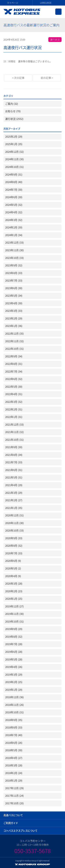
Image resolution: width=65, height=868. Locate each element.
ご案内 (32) (12, 104)
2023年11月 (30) (14, 250)
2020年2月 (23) (14, 591)
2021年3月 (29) (14, 493)
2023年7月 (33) (14, 280)
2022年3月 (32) (14, 402)
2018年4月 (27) (14, 758)
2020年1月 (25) (14, 599)
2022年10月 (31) (14, 349)
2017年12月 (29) (14, 788)
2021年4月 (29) (14, 485)
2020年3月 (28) (14, 584)
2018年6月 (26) (14, 743)
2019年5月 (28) (14, 659)
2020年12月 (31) (14, 515)
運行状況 (55, 39)
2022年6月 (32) (14, 379)
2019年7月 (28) (14, 644)
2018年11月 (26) (14, 705)
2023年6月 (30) (14, 288)
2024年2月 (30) (14, 227)
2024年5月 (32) (14, 205)
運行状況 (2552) (14, 119)
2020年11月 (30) (14, 523)
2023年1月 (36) (14, 326)
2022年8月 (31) (14, 364)
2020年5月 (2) (13, 568)
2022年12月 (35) (14, 334)
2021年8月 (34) (14, 455)
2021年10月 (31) (14, 440)
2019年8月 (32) (14, 637)
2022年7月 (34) (14, 371)
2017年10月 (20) (14, 803)
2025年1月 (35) (14, 144)
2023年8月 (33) (14, 273)
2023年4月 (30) (14, 303)
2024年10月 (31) (14, 167)
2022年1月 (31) (14, 417)
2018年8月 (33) (14, 727)
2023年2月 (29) (14, 318)
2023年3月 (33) (14, 311)
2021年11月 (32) (14, 432)
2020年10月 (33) (14, 530)
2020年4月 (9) (13, 576)
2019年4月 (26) (14, 667)
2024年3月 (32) (14, 220)
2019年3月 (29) (14, 675)
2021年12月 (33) (14, 425)
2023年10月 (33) (14, 258)
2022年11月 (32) (14, 341)
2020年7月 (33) (14, 553)
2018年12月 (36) (14, 697)
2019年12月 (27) (14, 606)
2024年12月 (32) (14, 152)
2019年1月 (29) (14, 690)
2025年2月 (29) (14, 137)
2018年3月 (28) (14, 765)
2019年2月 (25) (14, 682)
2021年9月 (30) (14, 447)
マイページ (13, 3)
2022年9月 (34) (14, 356)
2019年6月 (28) (14, 652)
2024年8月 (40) (14, 182)
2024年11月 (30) (14, 159)
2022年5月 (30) (14, 387)
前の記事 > (47, 78)
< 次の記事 (18, 78)
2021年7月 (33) (14, 462)
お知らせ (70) (13, 111)
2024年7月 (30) (14, 190)
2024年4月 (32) (14, 212)
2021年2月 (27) (14, 500)
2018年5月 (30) (14, 750)
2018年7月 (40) (14, 735)
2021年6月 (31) (14, 470)
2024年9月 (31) (14, 175)
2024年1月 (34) (14, 235)
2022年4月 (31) (14, 394)
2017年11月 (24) (14, 796)
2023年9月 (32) (14, 265)
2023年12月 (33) (14, 243)
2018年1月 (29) (14, 780)
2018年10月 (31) (14, 712)
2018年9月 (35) (14, 720)
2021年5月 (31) (14, 477)
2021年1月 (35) (14, 508)
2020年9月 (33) (14, 538)
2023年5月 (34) (14, 296)
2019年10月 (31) (14, 621)
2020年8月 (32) (14, 546)
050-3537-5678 (32, 851)
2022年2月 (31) (14, 409)
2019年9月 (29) (14, 629)
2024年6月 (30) (14, 197)
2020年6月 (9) (13, 561)
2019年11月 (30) (14, 614)
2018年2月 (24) (14, 773)
